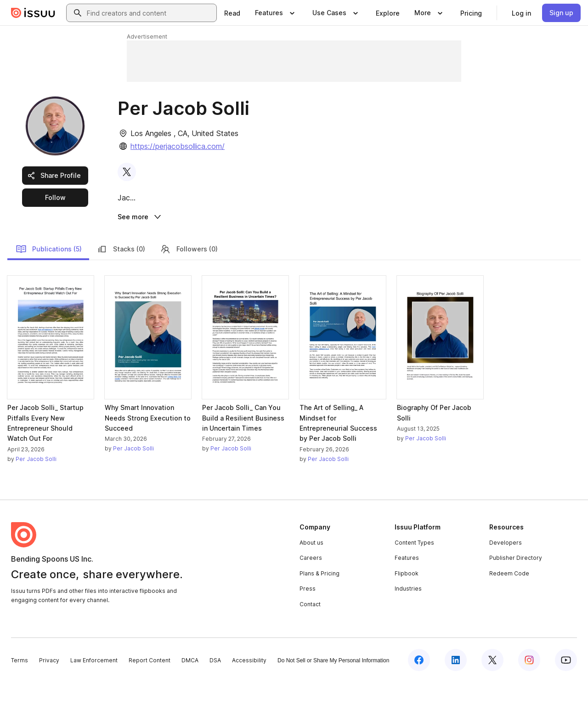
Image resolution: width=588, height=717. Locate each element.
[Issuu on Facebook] (419, 695)
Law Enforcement (94, 696)
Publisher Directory (516, 593)
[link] (232, 13)
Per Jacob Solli (36, 494)
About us (311, 578)
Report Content (150, 696)
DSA (215, 696)
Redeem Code (509, 609)
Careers (311, 593)
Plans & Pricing (319, 609)
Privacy (49, 696)
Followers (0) (189, 284)
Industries (408, 624)
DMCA (190, 696)
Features (407, 593)
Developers (506, 578)
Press (308, 624)
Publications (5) (49, 284)
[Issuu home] (33, 13)
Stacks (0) (121, 284)
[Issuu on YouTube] (566, 695)
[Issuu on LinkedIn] (456, 695)
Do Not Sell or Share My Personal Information (333, 696)
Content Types (414, 578)
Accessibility (249, 696)
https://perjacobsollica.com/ (178, 146)
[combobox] (150, 13)
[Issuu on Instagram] (529, 695)
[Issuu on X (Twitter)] (492, 695)
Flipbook (407, 609)
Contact (310, 640)
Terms (20, 696)
